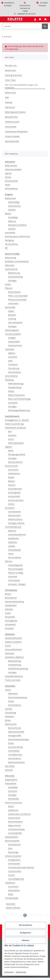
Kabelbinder (14, 538)
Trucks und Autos (13, 680)
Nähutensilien (14, 515)
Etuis (10, 848)
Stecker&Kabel (15, 550)
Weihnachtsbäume (16, 762)
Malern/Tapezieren (17, 395)
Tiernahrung (14, 368)
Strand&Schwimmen (14, 676)
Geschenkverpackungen (19, 739)
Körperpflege (14, 202)
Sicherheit (13, 357)
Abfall (11, 451)
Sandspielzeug (15, 665)
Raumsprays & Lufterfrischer (18, 236)
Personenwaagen (16, 569)
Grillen (8, 284)
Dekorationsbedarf (13, 169)
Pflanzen (9, 288)
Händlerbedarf (11, 837)
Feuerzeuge (13, 852)
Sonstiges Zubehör (16, 523)
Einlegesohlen (14, 860)
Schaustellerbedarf (13, 649)
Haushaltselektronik (17, 534)
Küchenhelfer (14, 496)
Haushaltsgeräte (15, 565)
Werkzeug (9, 380)
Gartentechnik (11, 269)
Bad (10, 431)
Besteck (11, 481)
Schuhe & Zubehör (13, 856)
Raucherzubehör (12, 841)
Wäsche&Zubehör (16, 443)
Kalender (9, 609)
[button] (35, 19)
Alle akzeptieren (26, 925)
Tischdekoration (15, 755)
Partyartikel (10, 617)
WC (6, 248)
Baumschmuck (15, 728)
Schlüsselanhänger (17, 829)
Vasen (8, 185)
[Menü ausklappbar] (3, 18)
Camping (12, 319)
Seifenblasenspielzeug (18, 668)
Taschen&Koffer (15, 833)
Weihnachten (11, 724)
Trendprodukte (12, 898)
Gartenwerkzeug (15, 277)
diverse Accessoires (14, 802)
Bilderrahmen (11, 166)
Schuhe (11, 875)
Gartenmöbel (14, 342)
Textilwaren (10, 883)
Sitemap (9, 102)
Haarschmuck (14, 818)
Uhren (11, 554)
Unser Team (10, 80)
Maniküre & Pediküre (17, 225)
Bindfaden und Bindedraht (17, 261)
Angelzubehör (11, 780)
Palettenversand (12, 122)
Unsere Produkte (12, 136)
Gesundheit (10, 233)
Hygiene (12, 353)
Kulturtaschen (14, 206)
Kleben (11, 391)
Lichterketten (14, 751)
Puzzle (8, 646)
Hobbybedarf (11, 605)
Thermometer (14, 580)
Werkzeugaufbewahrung (19, 410)
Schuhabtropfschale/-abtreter (21, 867)
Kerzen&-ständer (16, 747)
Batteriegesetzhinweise (15, 112)
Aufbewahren (14, 473)
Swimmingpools (12, 330)
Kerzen (8, 177)
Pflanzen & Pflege (16, 573)
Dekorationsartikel (16, 732)
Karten (8, 613)
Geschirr (12, 485)
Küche (11, 439)
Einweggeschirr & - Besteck (17, 420)
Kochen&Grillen (15, 489)
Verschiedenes (11, 188)
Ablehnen (26, 940)
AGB (7, 97)
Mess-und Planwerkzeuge (19, 399)
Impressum (9, 972)
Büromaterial (11, 598)
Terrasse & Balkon (13, 334)
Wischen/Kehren (15, 462)
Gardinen (12, 435)
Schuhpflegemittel (16, 879)
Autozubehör (11, 783)
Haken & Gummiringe (14, 424)
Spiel (10, 361)
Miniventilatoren (15, 822)
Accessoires (13, 470)
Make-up (12, 221)
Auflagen (12, 338)
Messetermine (11, 117)
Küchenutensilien (16, 500)
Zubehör (12, 210)
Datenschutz (21, 972)
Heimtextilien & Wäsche (15, 428)
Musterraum (10, 70)
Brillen (11, 806)
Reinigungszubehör (17, 454)
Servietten (9, 628)
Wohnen (9, 561)
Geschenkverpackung (14, 601)
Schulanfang (10, 713)
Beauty (8, 213)
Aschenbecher (14, 844)
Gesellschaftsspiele (13, 638)
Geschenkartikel (12, 141)
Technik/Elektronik (13, 527)
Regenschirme (14, 825)
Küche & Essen (11, 466)
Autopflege (13, 787)
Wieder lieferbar (13, 908)
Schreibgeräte (11, 621)
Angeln (11, 311)
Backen (11, 477)
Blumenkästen (14, 292)
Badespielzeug (15, 661)
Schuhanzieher (15, 871)
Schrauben (13, 403)
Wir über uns (11, 65)
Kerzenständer (11, 181)
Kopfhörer (13, 542)
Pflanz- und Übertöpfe (18, 296)
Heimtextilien (14, 890)
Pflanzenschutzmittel (17, 300)
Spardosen (10, 653)
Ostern (8, 690)
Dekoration (10, 265)
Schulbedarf (10, 624)
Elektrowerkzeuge (16, 384)
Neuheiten (11, 904)
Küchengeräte (14, 493)
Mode (11, 894)
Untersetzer (13, 303)
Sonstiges (12, 280)
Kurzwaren (10, 508)
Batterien (12, 531)
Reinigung (9, 240)
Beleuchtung (11, 258)
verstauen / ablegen (17, 584)
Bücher (8, 594)
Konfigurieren (26, 933)
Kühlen (11, 504)
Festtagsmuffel (15, 735)
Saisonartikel (11, 127)
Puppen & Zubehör (13, 642)
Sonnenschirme (15, 345)
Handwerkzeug (15, 387)
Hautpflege (13, 217)
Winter (8, 720)
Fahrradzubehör (15, 322)
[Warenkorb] (45, 19)
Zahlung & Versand (13, 75)
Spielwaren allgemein (15, 657)
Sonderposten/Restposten (16, 131)
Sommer (9, 709)
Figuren (8, 173)
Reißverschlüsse (15, 519)
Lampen (12, 546)
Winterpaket (14, 799)
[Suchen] (22, 26)
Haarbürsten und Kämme (19, 814)
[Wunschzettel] (40, 19)
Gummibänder (15, 512)
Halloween (10, 716)
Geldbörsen (13, 810)
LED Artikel (10, 766)
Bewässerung (14, 273)
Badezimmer (11, 198)
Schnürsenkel (14, 864)
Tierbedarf (10, 349)
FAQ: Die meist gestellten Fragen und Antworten (21, 86)
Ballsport (12, 315)
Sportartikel (10, 307)
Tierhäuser (13, 364)
